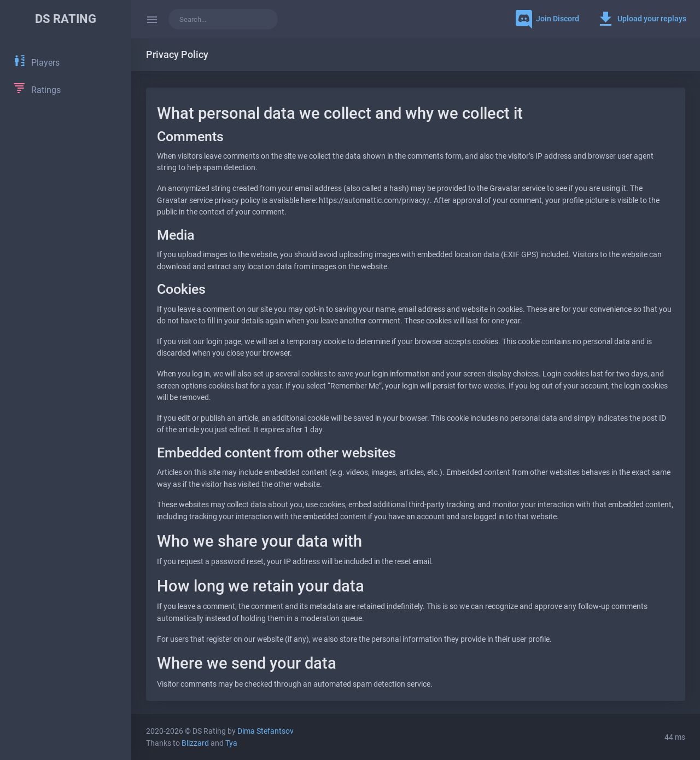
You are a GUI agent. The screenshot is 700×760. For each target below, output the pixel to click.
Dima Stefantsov (266, 731)
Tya (231, 743)
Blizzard (195, 743)
